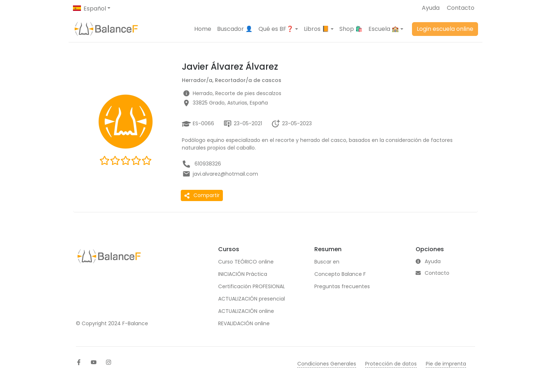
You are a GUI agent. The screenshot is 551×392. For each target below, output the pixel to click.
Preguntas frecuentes (342, 286)
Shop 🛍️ (351, 29)
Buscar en (327, 262)
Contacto (461, 8)
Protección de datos (391, 364)
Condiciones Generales (327, 364)
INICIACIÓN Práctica (243, 274)
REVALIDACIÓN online (244, 323)
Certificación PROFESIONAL (252, 286)
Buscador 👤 (235, 29)
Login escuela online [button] (445, 29)
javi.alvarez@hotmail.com (225, 174)
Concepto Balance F (340, 274)
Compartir (202, 195)
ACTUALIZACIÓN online (246, 311)
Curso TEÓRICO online (246, 262)
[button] (278, 29)
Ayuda (431, 8)
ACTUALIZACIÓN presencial (252, 299)
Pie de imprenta (446, 364)
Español (95, 9)
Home (203, 29)
